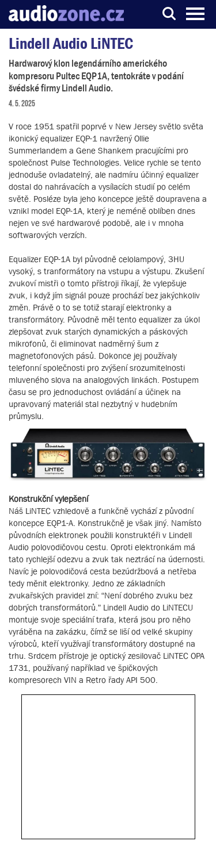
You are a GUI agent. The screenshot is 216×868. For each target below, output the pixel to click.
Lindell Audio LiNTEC (71, 43)
